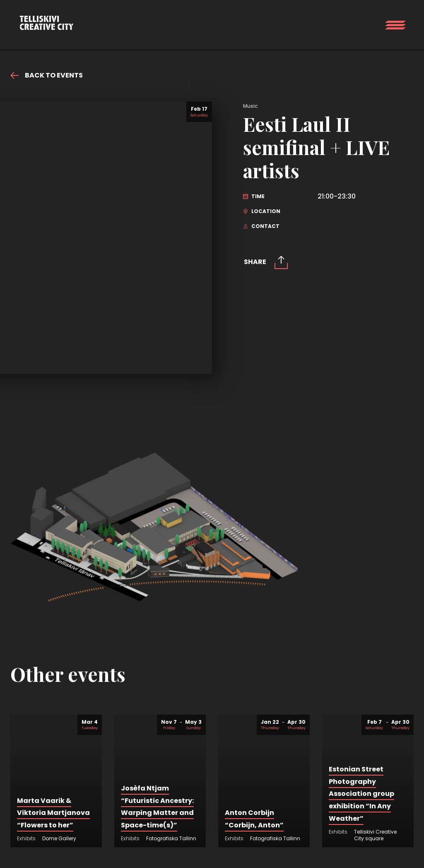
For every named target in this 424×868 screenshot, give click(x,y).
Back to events (47, 75)
